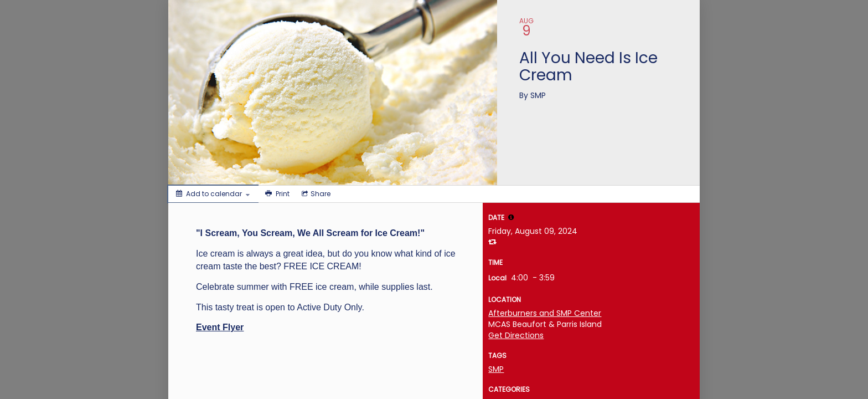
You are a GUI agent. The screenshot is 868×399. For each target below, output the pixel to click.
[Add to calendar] (213, 194)
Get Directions (516, 335)
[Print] (276, 194)
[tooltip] (511, 217)
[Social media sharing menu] (315, 194)
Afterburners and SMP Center (545, 313)
